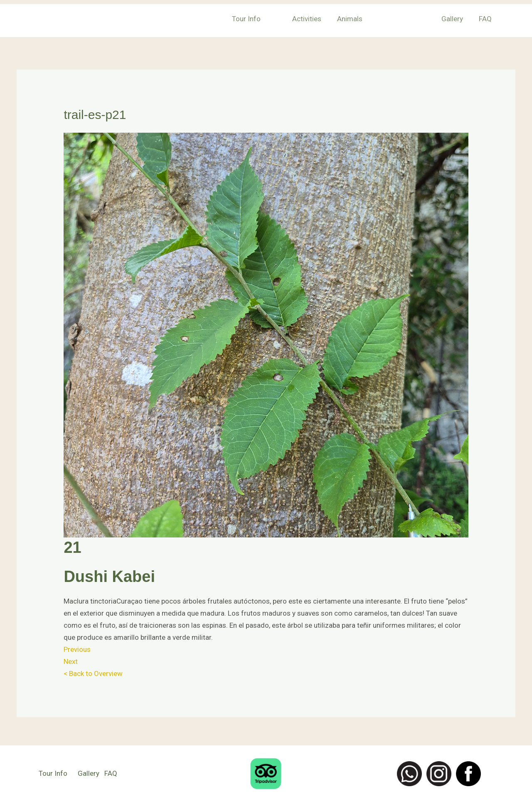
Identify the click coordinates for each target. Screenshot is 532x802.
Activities (321, 19)
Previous (77, 649)
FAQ (488, 19)
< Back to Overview (93, 673)
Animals (362, 19)
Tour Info (264, 19)
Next (71, 661)
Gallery (456, 19)
